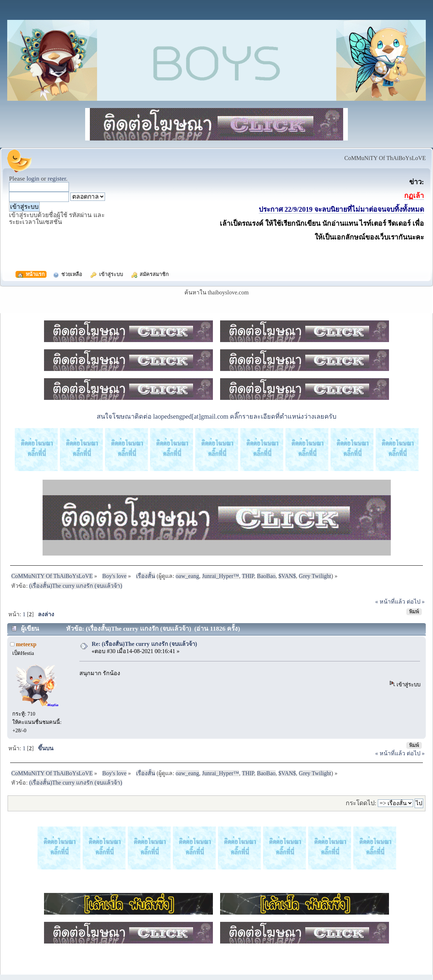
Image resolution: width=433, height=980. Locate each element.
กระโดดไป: (361, 803)
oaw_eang (187, 576)
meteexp (26, 644)
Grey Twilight (315, 576)
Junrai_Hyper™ (221, 576)
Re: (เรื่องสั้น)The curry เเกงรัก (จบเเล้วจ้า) (144, 644)
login (33, 179)
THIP (248, 576)
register (57, 179)
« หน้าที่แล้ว (390, 602)
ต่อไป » (416, 602)
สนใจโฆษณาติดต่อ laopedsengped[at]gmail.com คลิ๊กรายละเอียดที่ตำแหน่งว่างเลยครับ (216, 416)
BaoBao (266, 576)
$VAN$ (287, 576)
